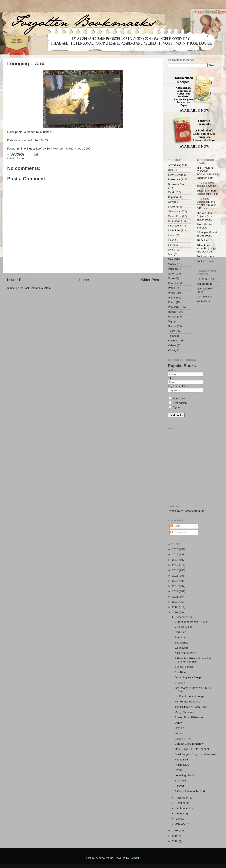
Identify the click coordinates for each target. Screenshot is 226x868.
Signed (175, 407)
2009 (176, 607)
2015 (176, 576)
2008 (176, 612)
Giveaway (174, 211)
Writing (172, 350)
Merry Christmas (185, 712)
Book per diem (205, 256)
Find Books (176, 415)
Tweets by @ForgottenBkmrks (186, 511)
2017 (176, 565)
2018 (176, 560)
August (180, 814)
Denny (179, 723)
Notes (171, 278)
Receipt (173, 312)
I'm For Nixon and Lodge (189, 696)
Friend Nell (181, 760)
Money (172, 264)
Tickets (172, 336)
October (181, 803)
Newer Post (17, 280)
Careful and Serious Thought (192, 622)
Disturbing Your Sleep (188, 677)
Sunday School (184, 667)
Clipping (173, 197)
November (182, 798)
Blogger (134, 858)
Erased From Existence (189, 717)
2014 (176, 581)
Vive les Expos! (184, 627)
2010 (176, 602)
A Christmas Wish (185, 653)
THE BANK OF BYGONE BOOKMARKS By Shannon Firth (207, 173)
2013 (176, 586)
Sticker (172, 326)
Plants (172, 298)
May (178, 819)
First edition (178, 403)
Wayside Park (183, 739)
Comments (178, 532)
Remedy (180, 637)
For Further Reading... (188, 702)
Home (84, 280)
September (182, 808)
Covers (172, 202)
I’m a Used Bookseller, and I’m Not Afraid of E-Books (206, 204)
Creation (180, 683)
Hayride (179, 728)
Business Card (177, 184)
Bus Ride (180, 672)
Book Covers (176, 175)
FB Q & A (202, 240)
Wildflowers (182, 648)
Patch (171, 288)
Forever (179, 786)
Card (171, 192)
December (182, 617)
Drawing (173, 207)
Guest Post (175, 216)
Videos (172, 345)
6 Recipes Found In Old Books (207, 234)
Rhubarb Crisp (205, 279)
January (181, 824)
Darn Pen (180, 632)
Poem (171, 302)
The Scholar (182, 643)
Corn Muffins (204, 297)
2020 (176, 549)
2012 (176, 591)
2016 (176, 570)
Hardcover (177, 399)
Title (170, 378)
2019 (176, 554)
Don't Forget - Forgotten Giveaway (195, 754)
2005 (176, 841)
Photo (20, 158)
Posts (175, 526)
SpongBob (181, 781)
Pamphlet (174, 283)
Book (171, 170)
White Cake (204, 301)
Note (171, 274)
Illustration (174, 221)
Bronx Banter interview (204, 226)
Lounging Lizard (184, 775)
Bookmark (174, 179)
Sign (171, 321)
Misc (171, 259)
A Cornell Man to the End (190, 791)
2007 (176, 831)
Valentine (173, 341)
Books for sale (205, 261)
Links (171, 240)
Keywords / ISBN (178, 386)
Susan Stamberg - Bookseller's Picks (207, 192)
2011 (176, 597)
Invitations (174, 230)
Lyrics (171, 250)
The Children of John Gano (191, 707)
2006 (176, 836)
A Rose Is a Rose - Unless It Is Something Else (193, 660)
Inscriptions (175, 226)
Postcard (173, 307)
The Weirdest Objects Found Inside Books (205, 216)
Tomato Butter (205, 284)
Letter (171, 235)
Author (172, 370)
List (170, 245)
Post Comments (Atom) (38, 288)
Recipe (172, 317)
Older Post (150, 280)
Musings (173, 269)
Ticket (172, 331)
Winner (179, 733)
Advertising (175, 165)
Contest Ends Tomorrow (189, 744)
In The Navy (182, 765)
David (178, 770)
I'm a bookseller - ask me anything (207, 184)
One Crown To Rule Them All (192, 749)
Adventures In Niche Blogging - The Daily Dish (206, 248)
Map (171, 254)
